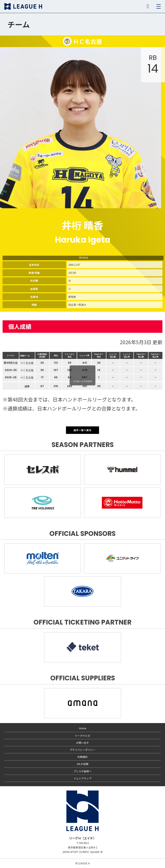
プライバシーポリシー (82, 750)
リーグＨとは (82, 736)
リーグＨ (23, 6)
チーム (19, 24)
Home (83, 728)
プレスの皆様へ (82, 771)
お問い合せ (82, 743)
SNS (148, 6)
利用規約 (82, 757)
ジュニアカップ (83, 778)
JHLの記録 (82, 764)
